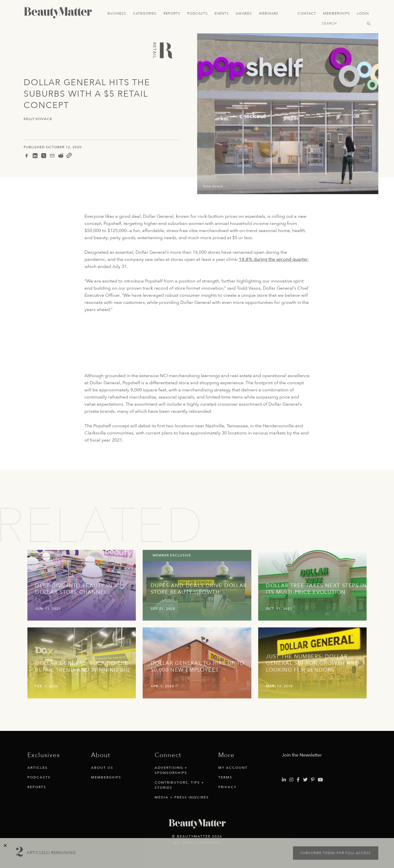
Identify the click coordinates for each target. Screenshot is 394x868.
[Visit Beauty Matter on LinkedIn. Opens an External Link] (284, 780)
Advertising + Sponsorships (171, 770)
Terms (225, 777)
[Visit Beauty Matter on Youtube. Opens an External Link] (320, 780)
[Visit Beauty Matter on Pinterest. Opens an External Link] (313, 780)
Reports (172, 13)
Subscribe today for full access (336, 853)
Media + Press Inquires (182, 797)
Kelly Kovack (38, 119)
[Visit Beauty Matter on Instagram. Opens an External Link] (291, 780)
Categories (145, 13)
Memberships (337, 13)
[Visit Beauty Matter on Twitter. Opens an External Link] (305, 780)
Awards (244, 13)
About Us (102, 768)
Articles (38, 768)
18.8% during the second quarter (273, 259)
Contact (307, 13)
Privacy (227, 787)
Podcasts (197, 13)
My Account (233, 768)
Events (222, 13)
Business (117, 13)
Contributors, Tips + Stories (179, 785)
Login (363, 13)
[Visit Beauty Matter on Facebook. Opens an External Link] (298, 780)
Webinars (269, 13)
